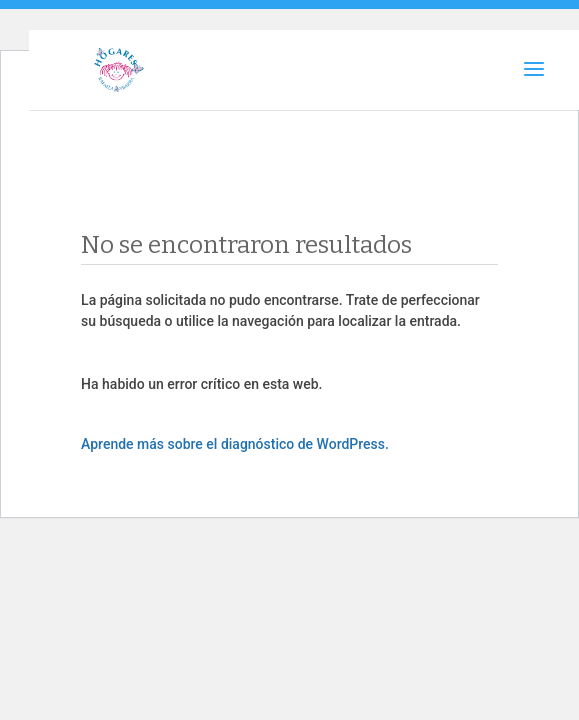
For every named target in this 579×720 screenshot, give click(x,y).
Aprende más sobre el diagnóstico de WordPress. (235, 444)
